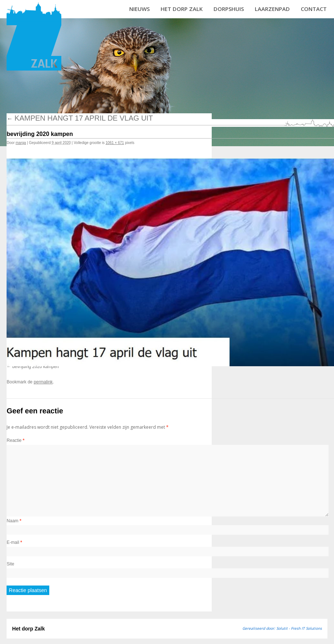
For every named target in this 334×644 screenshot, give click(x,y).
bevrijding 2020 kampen (36, 367)
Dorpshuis (229, 9)
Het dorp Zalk (182, 9)
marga (21, 143)
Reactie (16, 440)
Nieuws (139, 9)
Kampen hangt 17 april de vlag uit (80, 118)
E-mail (14, 542)
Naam (14, 521)
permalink (43, 382)
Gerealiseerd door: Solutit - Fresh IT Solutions (282, 628)
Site (10, 564)
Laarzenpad (272, 9)
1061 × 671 (115, 143)
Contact (314, 9)
